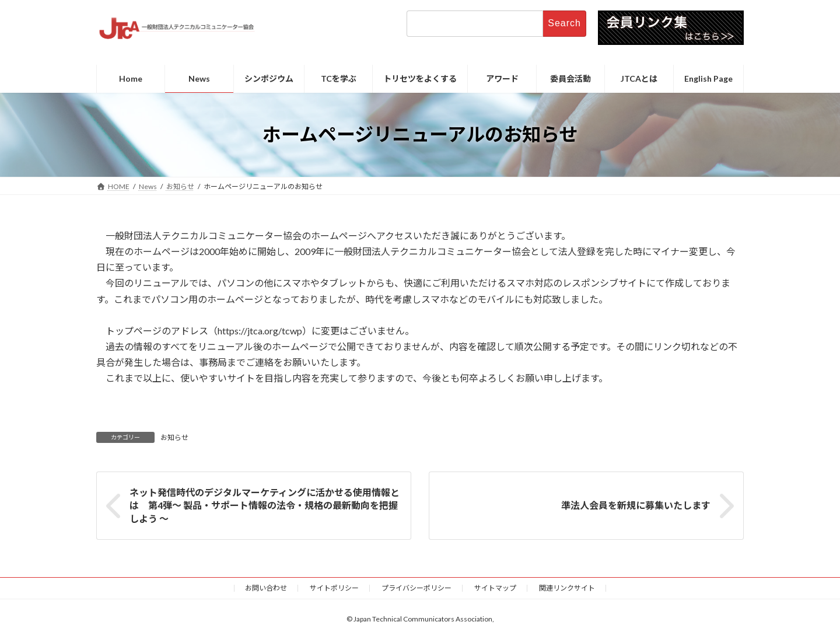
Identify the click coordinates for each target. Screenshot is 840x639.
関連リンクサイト (567, 588)
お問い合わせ (266, 588)
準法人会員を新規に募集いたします (636, 505)
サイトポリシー (334, 588)
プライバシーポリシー (416, 588)
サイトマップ (495, 588)
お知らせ (174, 437)
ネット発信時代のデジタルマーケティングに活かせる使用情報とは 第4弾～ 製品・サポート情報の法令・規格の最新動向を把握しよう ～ (265, 505)
